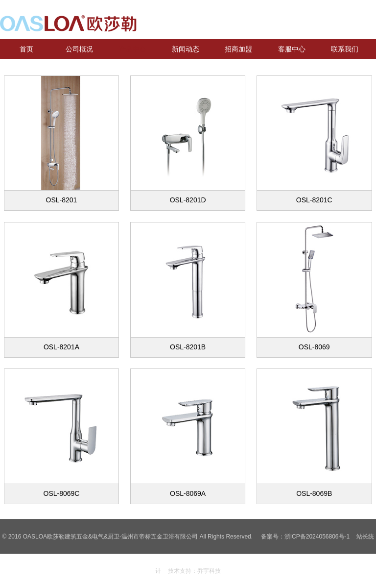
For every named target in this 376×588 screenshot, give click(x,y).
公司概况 (79, 49)
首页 (26, 49)
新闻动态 (186, 49)
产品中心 (133, 49)
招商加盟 (238, 49)
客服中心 (292, 49)
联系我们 (345, 49)
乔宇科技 (209, 571)
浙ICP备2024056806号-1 (317, 537)
